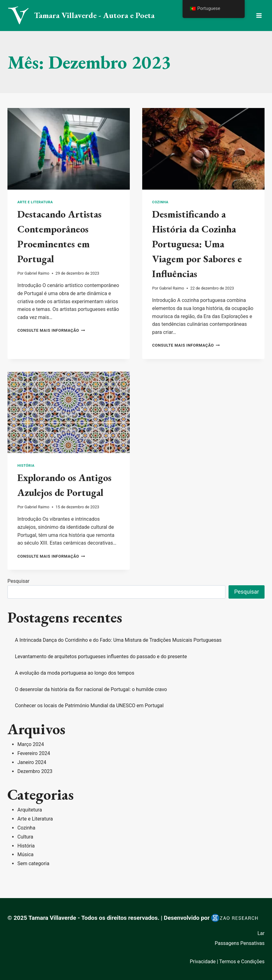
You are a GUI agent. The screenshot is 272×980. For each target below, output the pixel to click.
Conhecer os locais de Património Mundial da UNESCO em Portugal (89, 706)
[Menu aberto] (259, 15)
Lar (261, 933)
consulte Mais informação (51, 330)
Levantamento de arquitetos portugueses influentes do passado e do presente (101, 656)
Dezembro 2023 (35, 771)
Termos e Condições (242, 962)
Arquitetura (30, 810)
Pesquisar (18, 581)
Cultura (25, 837)
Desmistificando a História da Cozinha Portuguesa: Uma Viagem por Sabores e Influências (197, 244)
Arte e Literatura (35, 202)
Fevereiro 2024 (34, 753)
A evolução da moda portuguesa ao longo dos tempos (75, 673)
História (26, 466)
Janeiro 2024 (32, 762)
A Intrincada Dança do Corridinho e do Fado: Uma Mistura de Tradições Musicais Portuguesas (118, 640)
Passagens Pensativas (240, 943)
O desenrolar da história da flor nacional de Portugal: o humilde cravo (91, 689)
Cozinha (160, 202)
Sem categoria (33, 863)
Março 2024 (31, 744)
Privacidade (203, 962)
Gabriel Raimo (37, 273)
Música (25, 854)
